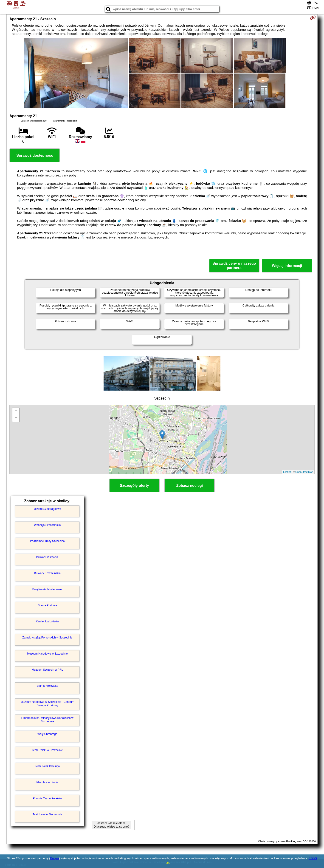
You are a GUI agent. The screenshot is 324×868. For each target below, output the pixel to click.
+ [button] (16, 411)
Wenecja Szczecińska (47, 525)
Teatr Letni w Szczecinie (47, 814)
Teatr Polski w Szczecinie (47, 750)
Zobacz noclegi (190, 486)
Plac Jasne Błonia (47, 782)
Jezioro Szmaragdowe (47, 509)
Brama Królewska (47, 686)
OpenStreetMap (304, 472)
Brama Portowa (47, 605)
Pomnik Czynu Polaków (47, 798)
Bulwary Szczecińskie (47, 573)
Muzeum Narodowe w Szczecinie (47, 654)
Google (55, 858)
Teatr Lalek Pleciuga (47, 766)
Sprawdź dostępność (35, 155)
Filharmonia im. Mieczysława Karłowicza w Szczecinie (47, 720)
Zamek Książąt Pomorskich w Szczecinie (47, 638)
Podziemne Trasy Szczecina (47, 541)
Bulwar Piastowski (47, 557)
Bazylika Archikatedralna (47, 589)
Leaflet (287, 472)
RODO (313, 858)
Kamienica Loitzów (47, 621)
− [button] (16, 418)
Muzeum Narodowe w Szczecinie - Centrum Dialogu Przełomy (47, 703)
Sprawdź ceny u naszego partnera (234, 266)
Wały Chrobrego (47, 734)
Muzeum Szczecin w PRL (47, 670)
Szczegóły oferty (134, 486)
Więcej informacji (287, 266)
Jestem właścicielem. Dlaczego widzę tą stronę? (112, 825)
